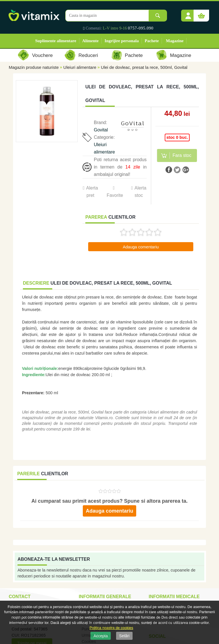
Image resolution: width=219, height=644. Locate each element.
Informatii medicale (174, 597)
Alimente (90, 41)
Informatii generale (105, 597)
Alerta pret (92, 192)
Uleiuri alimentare (80, 67)
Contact (20, 597)
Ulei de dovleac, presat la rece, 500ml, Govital (144, 67)
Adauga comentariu (141, 247)
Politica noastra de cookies (111, 628)
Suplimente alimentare (56, 41)
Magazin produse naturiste (34, 67)
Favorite (115, 195)
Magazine (175, 41)
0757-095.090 (141, 28)
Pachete (152, 41)
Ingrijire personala (122, 41)
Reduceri (88, 55)
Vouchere (42, 55)
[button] (188, 14)
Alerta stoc (140, 192)
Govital (101, 130)
